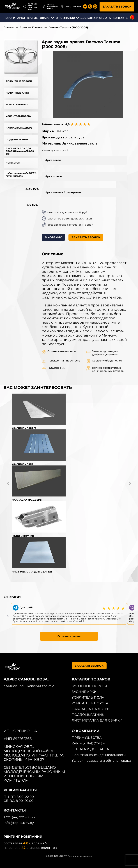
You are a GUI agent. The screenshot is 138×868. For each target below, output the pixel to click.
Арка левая (53, 160)
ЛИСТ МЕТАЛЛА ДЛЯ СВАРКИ (97, 720)
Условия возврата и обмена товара (101, 761)
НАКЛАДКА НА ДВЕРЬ (19, 128)
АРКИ (21, 18)
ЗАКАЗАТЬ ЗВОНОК (117, 7)
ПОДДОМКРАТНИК (17, 139)
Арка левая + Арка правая (63, 192)
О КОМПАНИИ (65, 18)
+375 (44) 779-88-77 (73, 7)
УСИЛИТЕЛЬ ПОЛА (17, 104)
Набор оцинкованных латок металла (18, 174)
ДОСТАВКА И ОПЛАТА (96, 18)
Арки (23, 27)
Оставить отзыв (69, 636)
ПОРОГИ (9, 18)
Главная (9, 27)
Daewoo (38, 27)
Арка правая (54, 176)
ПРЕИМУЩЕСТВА (87, 738)
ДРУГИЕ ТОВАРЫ (38, 18)
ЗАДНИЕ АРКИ (84, 692)
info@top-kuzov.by (19, 823)
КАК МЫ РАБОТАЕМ (89, 743)
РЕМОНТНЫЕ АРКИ (17, 93)
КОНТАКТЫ (121, 18)
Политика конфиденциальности (99, 755)
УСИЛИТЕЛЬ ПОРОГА (18, 116)
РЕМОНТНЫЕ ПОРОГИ (19, 81)
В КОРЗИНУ (53, 237)
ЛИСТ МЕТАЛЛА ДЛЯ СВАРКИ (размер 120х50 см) (20, 151)
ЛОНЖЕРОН (13, 163)
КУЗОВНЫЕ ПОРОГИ (89, 686)
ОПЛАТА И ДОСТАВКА (90, 749)
